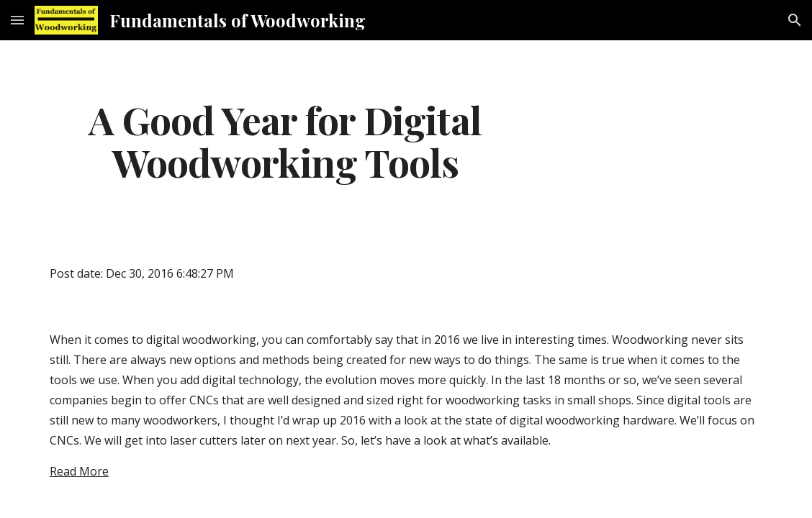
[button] (17, 20)
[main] (285, 140)
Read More (79, 471)
